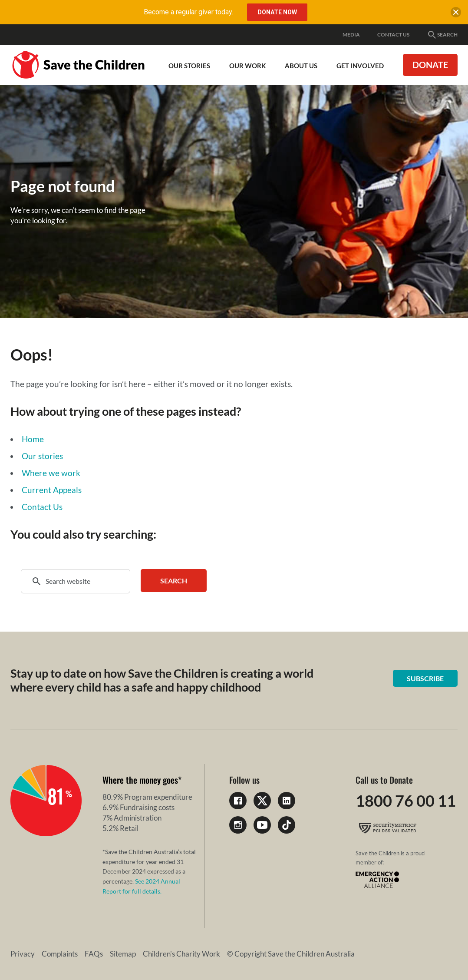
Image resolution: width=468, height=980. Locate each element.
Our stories (42, 456)
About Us (301, 66)
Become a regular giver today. (188, 12)
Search (442, 35)
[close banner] (456, 14)
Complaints (60, 954)
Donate (430, 65)
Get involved (360, 66)
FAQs (94, 954)
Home (33, 439)
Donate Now (277, 12)
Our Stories (189, 66)
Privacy (23, 954)
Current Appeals (52, 490)
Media (351, 35)
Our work (247, 66)
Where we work (51, 473)
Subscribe (425, 678)
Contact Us (393, 35)
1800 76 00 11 (406, 801)
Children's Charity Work (181, 954)
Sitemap (123, 954)
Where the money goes (140, 780)
